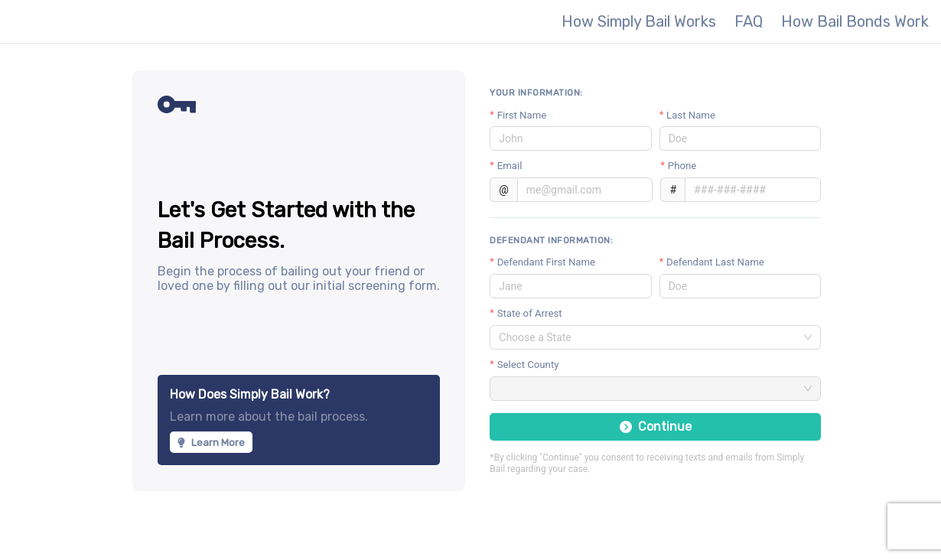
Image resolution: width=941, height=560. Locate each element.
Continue (656, 427)
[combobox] (648, 337)
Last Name (691, 115)
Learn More (211, 443)
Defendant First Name (546, 262)
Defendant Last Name (715, 262)
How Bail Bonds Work (855, 21)
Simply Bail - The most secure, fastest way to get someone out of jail (98, 21)
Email (510, 166)
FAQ (749, 21)
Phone (682, 166)
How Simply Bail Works (639, 21)
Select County (528, 365)
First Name (522, 115)
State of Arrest (530, 313)
